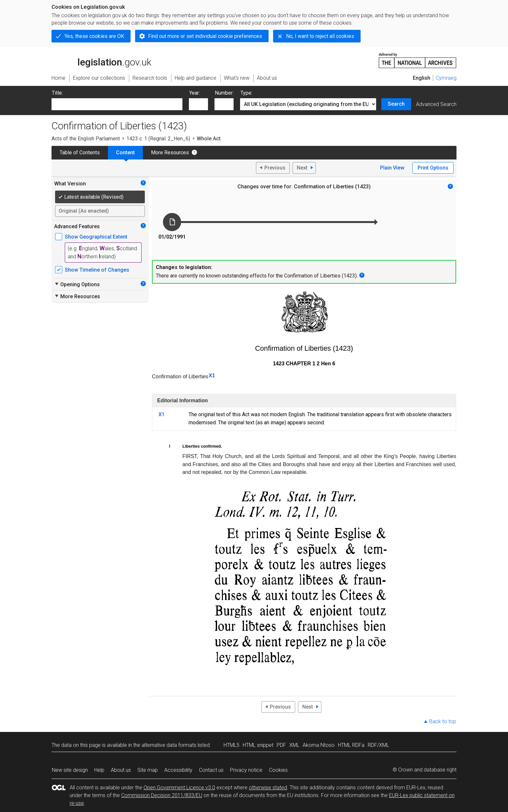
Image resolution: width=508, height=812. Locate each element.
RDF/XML (378, 745)
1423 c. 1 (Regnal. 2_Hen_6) (158, 139)
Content (125, 153)
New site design (70, 770)
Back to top (443, 721)
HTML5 (231, 745)
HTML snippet (258, 745)
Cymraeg (446, 78)
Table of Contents (80, 153)
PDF (281, 745)
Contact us (211, 770)
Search (396, 104)
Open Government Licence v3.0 (179, 788)
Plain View (392, 168)
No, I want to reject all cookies (320, 36)
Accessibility (178, 770)
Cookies (278, 770)
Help (99, 770)
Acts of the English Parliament (86, 139)
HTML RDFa (351, 745)
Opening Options (77, 284)
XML (294, 745)
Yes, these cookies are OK (94, 36)
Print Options (433, 168)
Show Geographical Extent (96, 237)
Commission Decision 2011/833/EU (162, 795)
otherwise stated (268, 788)
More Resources (170, 153)
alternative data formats (169, 745)
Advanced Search (436, 104)
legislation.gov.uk (101, 60)
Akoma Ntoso (319, 745)
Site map (148, 770)
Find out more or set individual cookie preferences (205, 36)
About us (121, 770)
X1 (212, 376)
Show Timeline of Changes (97, 270)
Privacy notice (246, 770)
